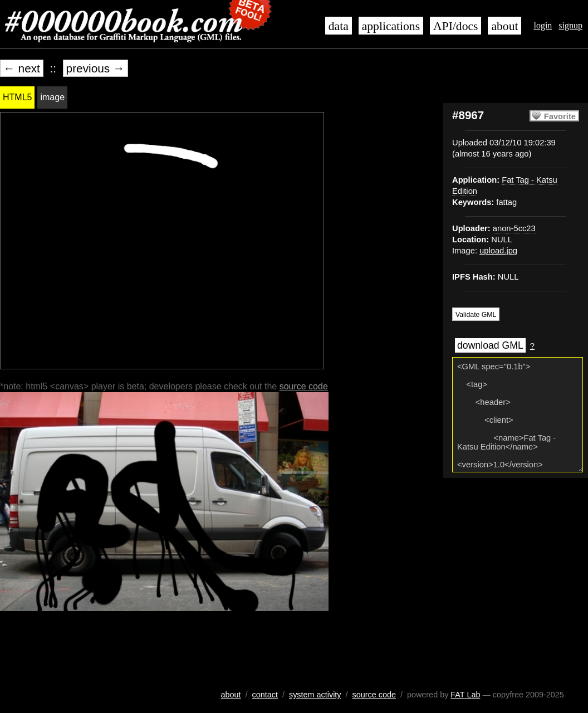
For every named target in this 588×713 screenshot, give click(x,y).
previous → (95, 68)
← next (22, 68)
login (543, 25)
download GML (490, 345)
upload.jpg (498, 251)
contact (265, 695)
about (504, 26)
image (52, 97)
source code (304, 386)
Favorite (560, 116)
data (339, 26)
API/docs (455, 26)
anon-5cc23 (514, 228)
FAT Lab (465, 695)
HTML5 (17, 97)
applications (391, 26)
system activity (315, 695)
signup (570, 25)
